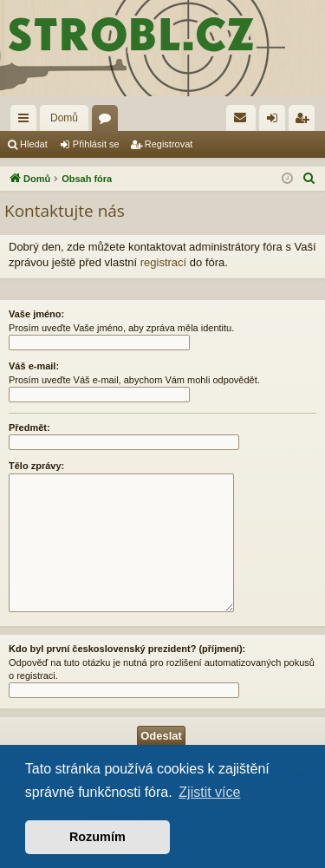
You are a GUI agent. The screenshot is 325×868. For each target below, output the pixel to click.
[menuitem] (241, 118)
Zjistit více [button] (209, 792)
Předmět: (29, 427)
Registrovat (169, 144)
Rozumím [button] (97, 837)
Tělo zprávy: (36, 466)
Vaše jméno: (36, 314)
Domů (64, 118)
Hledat (34, 144)
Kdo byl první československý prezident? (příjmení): (127, 649)
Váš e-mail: (34, 366)
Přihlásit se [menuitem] (276, 121)
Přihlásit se (96, 144)
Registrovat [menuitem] (305, 121)
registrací (163, 262)
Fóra (108, 121)
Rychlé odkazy (27, 121)
